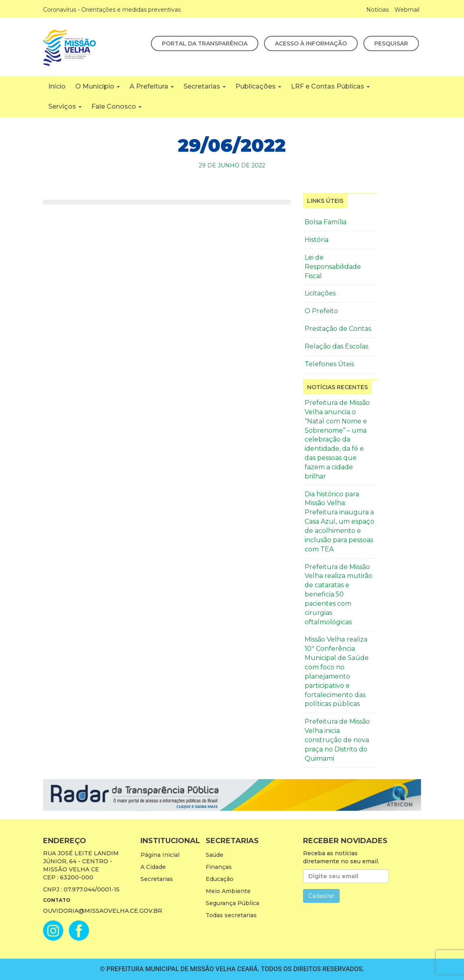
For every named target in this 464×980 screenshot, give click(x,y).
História (317, 240)
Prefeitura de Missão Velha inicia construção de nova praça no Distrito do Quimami (337, 740)
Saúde (214, 855)
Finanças (219, 867)
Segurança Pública (232, 903)
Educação (220, 879)
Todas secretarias (231, 915)
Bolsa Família (326, 222)
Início (57, 86)
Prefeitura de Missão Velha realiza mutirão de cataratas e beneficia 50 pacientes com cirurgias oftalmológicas (338, 594)
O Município (98, 86)
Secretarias (205, 86)
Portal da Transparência (205, 43)
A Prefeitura (152, 86)
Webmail (407, 10)
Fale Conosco (117, 106)
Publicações (258, 86)
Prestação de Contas (338, 329)
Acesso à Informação (311, 43)
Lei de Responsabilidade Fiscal (333, 267)
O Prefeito (321, 311)
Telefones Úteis (329, 364)
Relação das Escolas (336, 346)
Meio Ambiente (228, 891)
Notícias (377, 10)
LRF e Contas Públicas (330, 86)
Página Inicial (160, 855)
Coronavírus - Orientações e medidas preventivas (112, 10)
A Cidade (153, 867)
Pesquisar (391, 43)
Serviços (65, 106)
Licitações (320, 293)
